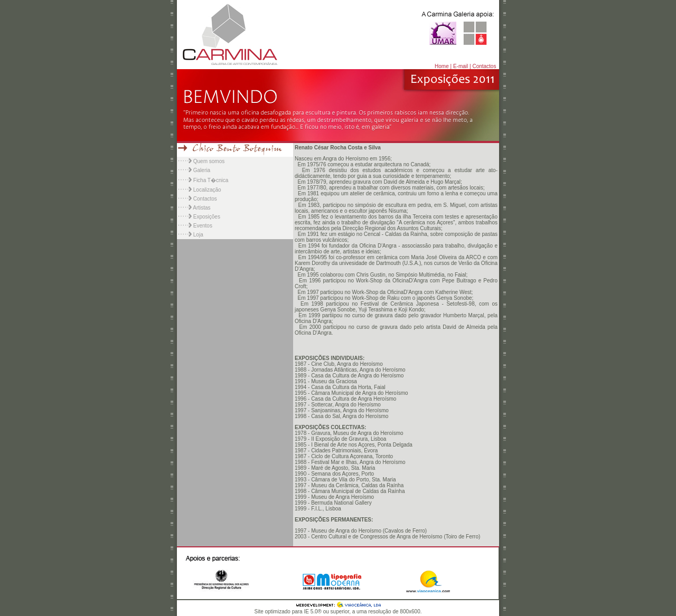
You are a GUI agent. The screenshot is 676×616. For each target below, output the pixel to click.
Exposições (207, 217)
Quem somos (209, 161)
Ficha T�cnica (211, 180)
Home (442, 66)
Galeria (202, 170)
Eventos (203, 226)
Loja (198, 235)
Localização (207, 190)
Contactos (484, 66)
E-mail (461, 66)
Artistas (201, 208)
